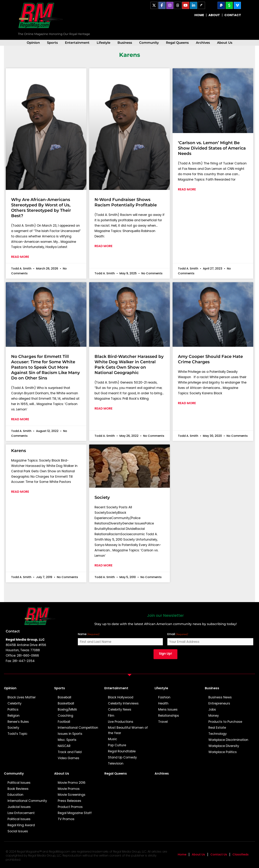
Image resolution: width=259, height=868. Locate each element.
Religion (14, 716)
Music (113, 739)
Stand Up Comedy (122, 757)
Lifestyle (103, 43)
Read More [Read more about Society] (103, 565)
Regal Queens (177, 43)
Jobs (212, 709)
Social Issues (18, 831)
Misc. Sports (67, 740)
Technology (218, 734)
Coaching (65, 716)
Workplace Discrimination (228, 740)
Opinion (33, 43)
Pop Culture (117, 745)
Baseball (64, 697)
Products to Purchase (225, 722)
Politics (13, 709)
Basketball (66, 703)
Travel (163, 722)
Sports (52, 43)
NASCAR (64, 746)
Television (116, 763)
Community (149, 43)
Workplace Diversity (224, 746)
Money (214, 716)
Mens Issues (168, 709)
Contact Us (219, 854)
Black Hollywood (121, 697)
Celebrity (15, 703)
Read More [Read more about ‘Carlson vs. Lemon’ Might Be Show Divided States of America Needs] (187, 189)
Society (102, 497)
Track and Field (70, 752)
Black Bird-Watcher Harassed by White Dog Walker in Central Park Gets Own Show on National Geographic (129, 365)
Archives (203, 43)
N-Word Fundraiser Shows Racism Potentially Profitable (126, 202)
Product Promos (70, 807)
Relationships (169, 716)
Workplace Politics (223, 752)
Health (163, 703)
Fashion (164, 697)
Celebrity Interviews (123, 703)
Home (182, 854)
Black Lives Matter (22, 697)
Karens (19, 451)
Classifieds (241, 854)
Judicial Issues (19, 807)
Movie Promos (69, 789)
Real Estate (217, 728)
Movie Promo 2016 (72, 783)
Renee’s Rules (18, 722)
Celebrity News (120, 709)
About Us (225, 43)
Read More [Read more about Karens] (20, 492)
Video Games (69, 758)
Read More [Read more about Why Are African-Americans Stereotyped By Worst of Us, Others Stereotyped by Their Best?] (20, 257)
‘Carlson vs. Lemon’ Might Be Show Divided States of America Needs (212, 148)
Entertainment (77, 43)
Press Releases (70, 801)
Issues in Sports (70, 734)
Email (178, 634)
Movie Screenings (72, 795)
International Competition (78, 728)
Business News (220, 697)
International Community (27, 801)
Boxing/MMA (67, 709)
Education (15, 795)
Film (111, 716)
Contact (13, 631)
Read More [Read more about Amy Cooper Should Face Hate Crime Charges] (187, 403)
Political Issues (19, 783)
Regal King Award (21, 825)
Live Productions (121, 722)
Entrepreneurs (219, 703)
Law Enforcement (21, 813)
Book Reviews (18, 789)
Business (125, 43)
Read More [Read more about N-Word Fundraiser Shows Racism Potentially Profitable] (103, 246)
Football (64, 722)
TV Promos (66, 819)
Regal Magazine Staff (75, 813)
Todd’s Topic (17, 734)
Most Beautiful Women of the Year (128, 730)
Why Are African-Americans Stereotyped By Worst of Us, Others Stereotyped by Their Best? (41, 208)
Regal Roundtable (122, 751)
